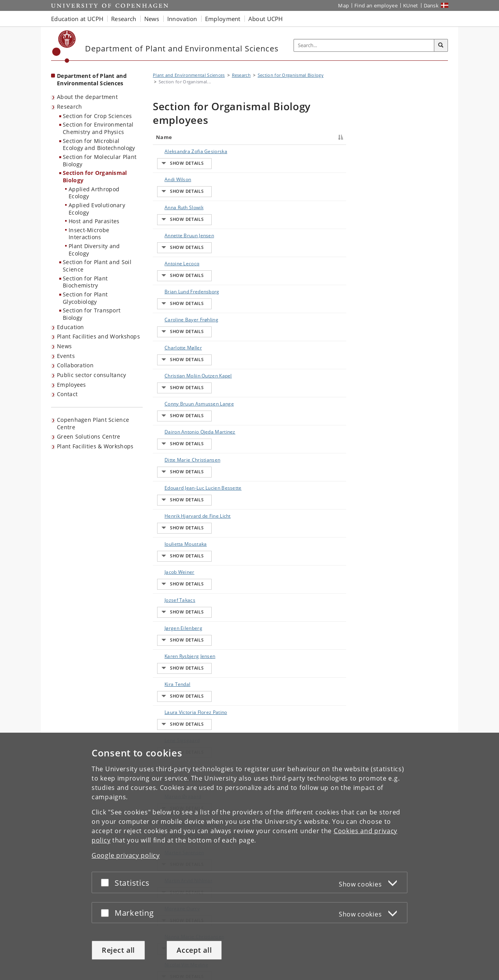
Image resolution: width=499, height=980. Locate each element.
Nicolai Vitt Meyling (169, 662)
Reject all (118, 950)
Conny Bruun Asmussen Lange (176, 313)
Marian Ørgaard (175, 556)
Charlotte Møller (175, 275)
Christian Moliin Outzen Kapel (175, 292)
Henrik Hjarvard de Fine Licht (175, 395)
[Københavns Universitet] (64, 47)
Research (69, 107)
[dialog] (249, 856)
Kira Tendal (170, 494)
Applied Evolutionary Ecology (97, 209)
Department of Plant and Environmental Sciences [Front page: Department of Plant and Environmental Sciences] (92, 79)
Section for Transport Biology (92, 314)
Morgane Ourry (174, 625)
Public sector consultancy (92, 375)
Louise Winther (174, 542)
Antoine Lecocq (174, 220)
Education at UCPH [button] (77, 19)
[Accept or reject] (107, 882)
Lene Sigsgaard (174, 529)
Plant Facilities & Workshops (95, 446)
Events (66, 356)
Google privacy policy (126, 855)
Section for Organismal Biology (95, 176)
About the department (87, 97)
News (64, 346)
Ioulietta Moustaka (168, 416)
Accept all (194, 950)
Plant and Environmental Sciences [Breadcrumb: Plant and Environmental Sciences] (189, 75)
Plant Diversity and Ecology (94, 250)
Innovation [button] (182, 19)
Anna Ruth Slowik (176, 186)
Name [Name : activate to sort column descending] (164, 137)
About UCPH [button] (266, 19)
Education (71, 327)
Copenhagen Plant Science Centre (93, 423)
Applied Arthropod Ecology (94, 193)
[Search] (441, 46)
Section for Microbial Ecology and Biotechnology (99, 145)
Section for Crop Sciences (97, 116)
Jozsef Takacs (172, 447)
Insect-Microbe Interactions (89, 234)
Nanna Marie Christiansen (172, 642)
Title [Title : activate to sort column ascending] (211, 137)
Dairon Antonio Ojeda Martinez (174, 333)
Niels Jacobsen (173, 679)
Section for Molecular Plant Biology (100, 160)
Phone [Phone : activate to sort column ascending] (296, 137)
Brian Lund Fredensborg (171, 237)
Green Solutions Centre (89, 436)
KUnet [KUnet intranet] (411, 5)
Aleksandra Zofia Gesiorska (176, 155)
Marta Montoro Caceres (174, 573)
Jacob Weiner (172, 433)
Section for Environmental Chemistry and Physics (98, 128)
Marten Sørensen (177, 590)
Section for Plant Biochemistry (85, 282)
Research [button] (124, 19)
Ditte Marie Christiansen (171, 354)
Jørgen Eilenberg (176, 460)
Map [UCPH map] (343, 5)
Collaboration (75, 365)
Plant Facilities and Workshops (98, 336)
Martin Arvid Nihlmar (171, 607)
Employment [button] (223, 19)
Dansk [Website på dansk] (431, 5)
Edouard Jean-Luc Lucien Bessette (177, 375)
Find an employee (376, 5)
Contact (67, 394)
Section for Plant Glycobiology (85, 298)
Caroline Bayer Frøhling (174, 258)
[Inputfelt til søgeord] (364, 45)
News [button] (152, 19)
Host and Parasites (94, 221)
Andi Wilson (170, 172)
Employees (72, 385)
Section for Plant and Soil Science (97, 266)
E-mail (334, 151)
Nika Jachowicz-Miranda (174, 697)
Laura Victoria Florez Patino (173, 512)
